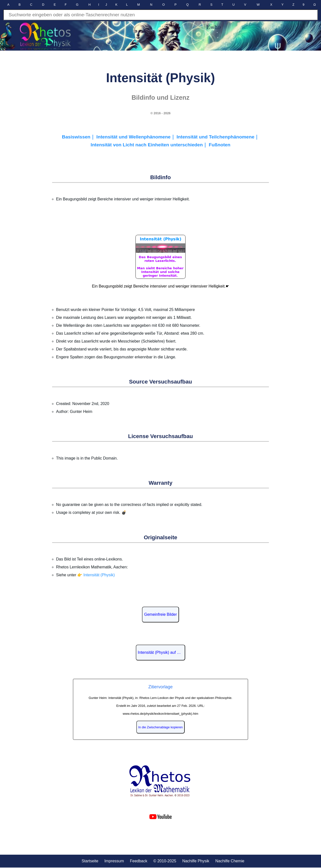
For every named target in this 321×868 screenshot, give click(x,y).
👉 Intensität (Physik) (96, 575)
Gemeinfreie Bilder (161, 614)
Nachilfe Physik (196, 861)
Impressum (114, 861)
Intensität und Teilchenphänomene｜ (218, 137)
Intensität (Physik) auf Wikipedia (161, 652)
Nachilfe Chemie (230, 861)
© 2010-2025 (165, 861)
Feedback (139, 861)
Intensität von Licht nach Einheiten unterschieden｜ (150, 145)
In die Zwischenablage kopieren (160, 727)
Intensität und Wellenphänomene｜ (136, 137)
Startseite (90, 861)
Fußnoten (220, 145)
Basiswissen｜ (79, 137)
